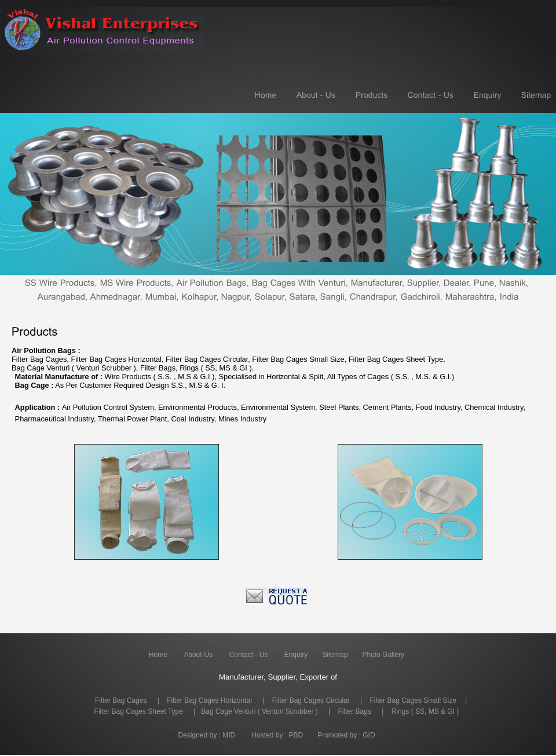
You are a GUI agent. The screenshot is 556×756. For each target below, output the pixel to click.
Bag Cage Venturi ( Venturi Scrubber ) (259, 713)
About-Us (198, 656)
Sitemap (335, 656)
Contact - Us (249, 656)
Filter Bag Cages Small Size (413, 702)
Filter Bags (355, 713)
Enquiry (295, 656)
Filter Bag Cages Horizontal (209, 702)
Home (158, 656)
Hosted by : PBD (276, 736)
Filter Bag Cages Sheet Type (139, 713)
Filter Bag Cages (121, 702)
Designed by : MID (206, 736)
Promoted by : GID (346, 736)
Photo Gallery (383, 656)
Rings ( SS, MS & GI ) (425, 713)
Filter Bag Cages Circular (311, 702)
